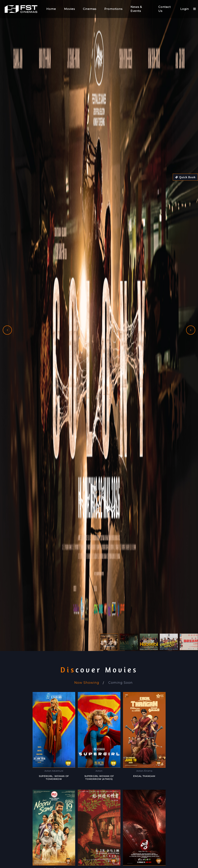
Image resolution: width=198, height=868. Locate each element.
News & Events (136, 9)
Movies (69, 9)
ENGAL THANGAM (144, 776)
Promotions (113, 9)
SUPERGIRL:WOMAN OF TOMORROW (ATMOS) (99, 778)
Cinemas (90, 9)
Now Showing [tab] (87, 683)
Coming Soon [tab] (121, 683)
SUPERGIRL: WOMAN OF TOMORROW (54, 778)
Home (51, 9)
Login (185, 9)
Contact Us (165, 9)
